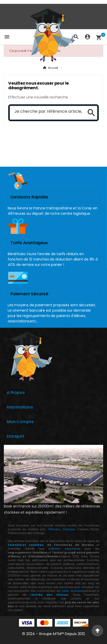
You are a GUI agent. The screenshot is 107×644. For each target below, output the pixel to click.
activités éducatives (64, 549)
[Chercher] (46, 112)
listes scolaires (73, 591)
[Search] (90, 113)
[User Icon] (87, 37)
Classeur (68, 529)
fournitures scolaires (26, 545)
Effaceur (54, 529)
